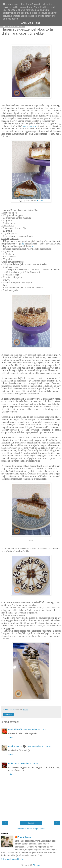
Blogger (36, 865)
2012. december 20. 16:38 (26, 763)
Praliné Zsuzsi (15, 746)
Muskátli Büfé (15, 729)
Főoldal (31, 823)
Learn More (27, 23)
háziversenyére (29, 126)
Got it (39, 23)
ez (23, 244)
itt (33, 246)
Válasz (11, 737)
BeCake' (40, 201)
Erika (11, 763)
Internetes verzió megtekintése (31, 829)
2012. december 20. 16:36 (39, 746)
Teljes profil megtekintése (12, 859)
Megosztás (8, 714)
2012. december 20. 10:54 (35, 729)
